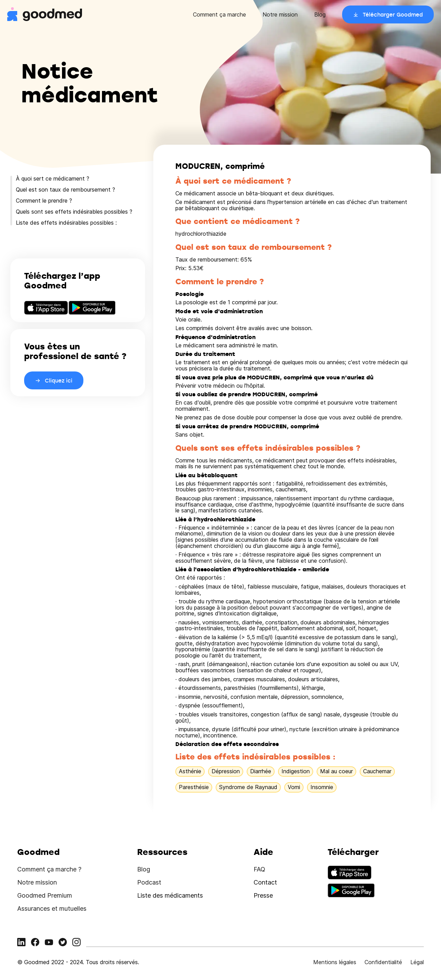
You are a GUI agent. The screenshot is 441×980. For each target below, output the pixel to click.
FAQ (259, 869)
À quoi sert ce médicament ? (53, 178)
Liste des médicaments (170, 895)
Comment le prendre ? (44, 201)
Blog (320, 14)
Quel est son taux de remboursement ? (65, 190)
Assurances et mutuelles (52, 908)
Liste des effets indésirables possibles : (66, 223)
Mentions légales (335, 962)
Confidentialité (383, 962)
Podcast (149, 882)
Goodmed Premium (45, 895)
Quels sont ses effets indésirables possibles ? (74, 212)
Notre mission (280, 14)
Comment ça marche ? (49, 869)
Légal (417, 962)
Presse (263, 895)
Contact (265, 882)
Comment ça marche (219, 14)
